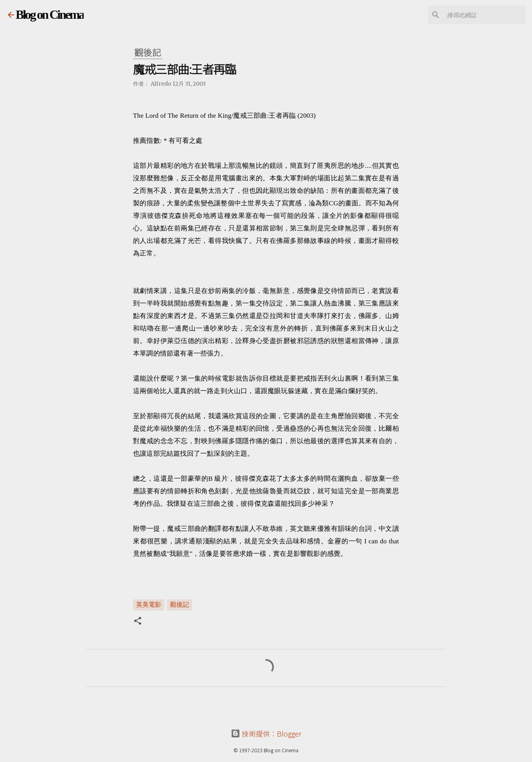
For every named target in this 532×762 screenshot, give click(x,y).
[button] (138, 622)
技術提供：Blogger (266, 733)
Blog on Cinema (50, 14)
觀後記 (180, 604)
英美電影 (149, 604)
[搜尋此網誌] (485, 15)
